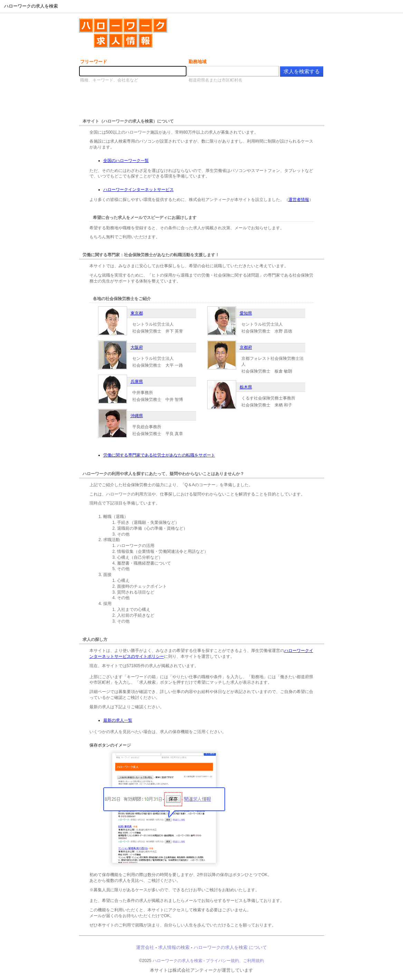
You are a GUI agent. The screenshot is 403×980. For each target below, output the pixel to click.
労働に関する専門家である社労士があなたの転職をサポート (159, 455)
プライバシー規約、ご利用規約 (235, 961)
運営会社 (145, 947)
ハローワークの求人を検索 (177, 961)
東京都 (137, 313)
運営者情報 (299, 200)
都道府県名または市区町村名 (215, 80)
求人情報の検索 (174, 947)
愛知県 (246, 313)
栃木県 (246, 387)
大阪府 (137, 347)
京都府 (246, 347)
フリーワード (94, 62)
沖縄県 (137, 416)
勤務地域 (198, 62)
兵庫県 (137, 382)
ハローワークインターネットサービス (138, 190)
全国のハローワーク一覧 (126, 161)
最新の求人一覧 (118, 720)
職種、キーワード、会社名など (109, 80)
